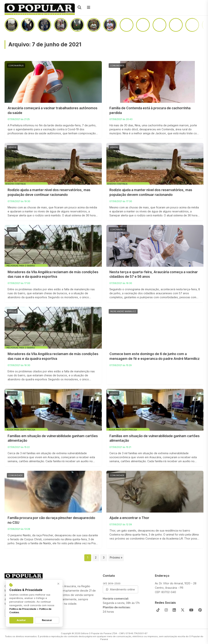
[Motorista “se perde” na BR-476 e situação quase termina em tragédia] (127, 25)
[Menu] (88, 8)
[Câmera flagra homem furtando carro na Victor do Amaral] (192, 25)
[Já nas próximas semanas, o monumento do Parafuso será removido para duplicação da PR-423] (159, 25)
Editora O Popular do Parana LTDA (99, 633)
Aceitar (21, 620)
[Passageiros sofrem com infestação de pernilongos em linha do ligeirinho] (28, 25)
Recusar (47, 620)
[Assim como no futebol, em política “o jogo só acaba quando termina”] (176, 25)
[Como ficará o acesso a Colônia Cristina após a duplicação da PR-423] (110, 25)
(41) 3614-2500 (112, 583)
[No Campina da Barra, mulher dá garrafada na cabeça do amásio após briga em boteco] (143, 25)
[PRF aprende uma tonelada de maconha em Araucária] (44, 25)
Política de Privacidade (23, 609)
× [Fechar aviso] (58, 584)
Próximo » (116, 557)
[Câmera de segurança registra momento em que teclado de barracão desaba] (11, 25)
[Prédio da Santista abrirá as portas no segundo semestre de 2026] (61, 25)
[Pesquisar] (79, 8)
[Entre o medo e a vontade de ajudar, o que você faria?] (94, 25)
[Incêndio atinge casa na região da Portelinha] (77, 25)
